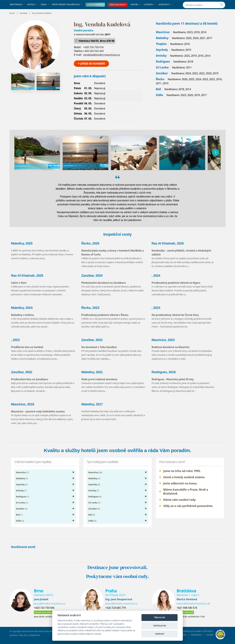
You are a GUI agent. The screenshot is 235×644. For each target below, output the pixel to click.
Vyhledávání (196, 637)
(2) (22, 511)
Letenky (150, 12)
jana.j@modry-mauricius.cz (50, 606)
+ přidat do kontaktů (91, 71)
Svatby (136, 12)
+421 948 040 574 (187, 610)
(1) (21, 493)
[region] (118, 160)
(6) (94, 511)
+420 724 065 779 (116, 610)
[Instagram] (206, 4)
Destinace (17, 12)
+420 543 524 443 (93, 58)
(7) (22, 475)
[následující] (216, 160)
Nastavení (160, 634)
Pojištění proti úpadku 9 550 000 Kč (197, 634)
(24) (95, 475)
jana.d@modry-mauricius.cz (122, 606)
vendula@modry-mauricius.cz (102, 62)
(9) (94, 487)
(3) (92, 517)
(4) (22, 487)
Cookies (210, 637)
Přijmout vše (160, 617)
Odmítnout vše (159, 626)
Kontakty (166, 12)
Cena (45, 12)
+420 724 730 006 (44, 610)
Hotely (33, 12)
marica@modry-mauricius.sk (193, 606)
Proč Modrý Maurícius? (67, 12)
